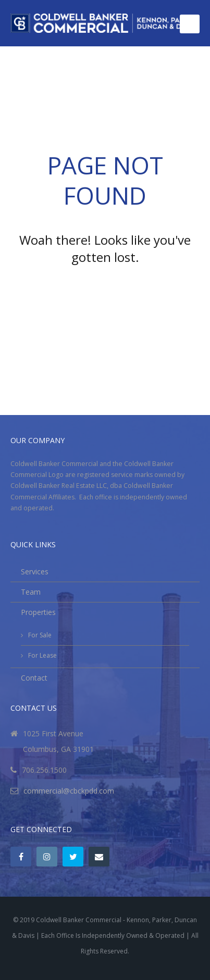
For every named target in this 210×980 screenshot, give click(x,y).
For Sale (40, 635)
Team (31, 592)
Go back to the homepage (105, 286)
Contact (34, 678)
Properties (38, 612)
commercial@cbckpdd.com (69, 791)
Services (35, 571)
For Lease (42, 655)
